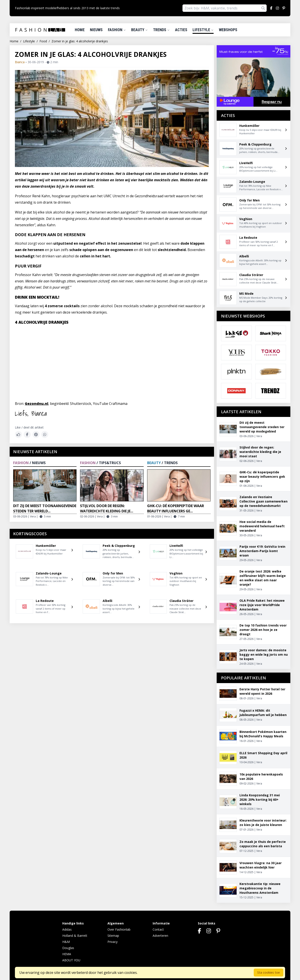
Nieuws (96, 30)
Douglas (68, 948)
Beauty (139, 30)
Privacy (112, 942)
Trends (161, 30)
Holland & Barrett (75, 936)
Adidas (67, 929)
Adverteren (160, 936)
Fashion (117, 30)
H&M (66, 942)
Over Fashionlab (119, 929)
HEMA (67, 954)
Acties (181, 30)
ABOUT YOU (71, 960)
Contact (158, 929)
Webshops (228, 30)
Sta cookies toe (269, 972)
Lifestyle (203, 30)
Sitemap (113, 936)
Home (80, 30)
